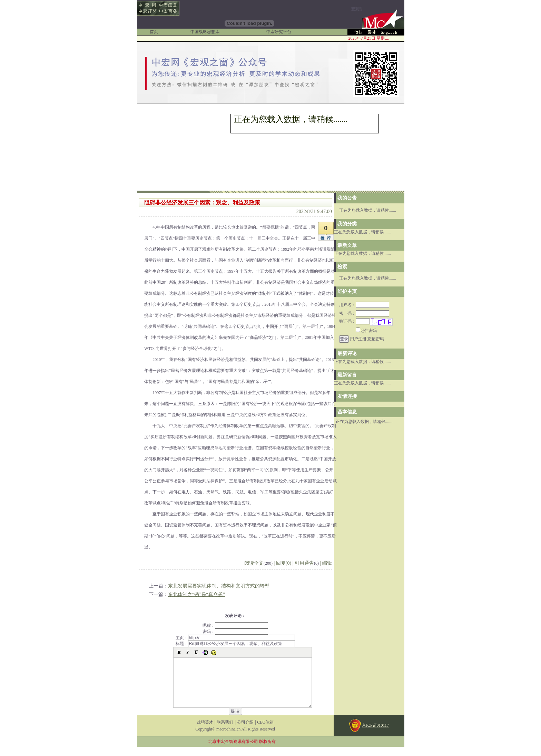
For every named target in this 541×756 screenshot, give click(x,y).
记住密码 (366, 331)
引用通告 (307, 563)
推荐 (327, 238)
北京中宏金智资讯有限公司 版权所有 (242, 751)
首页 (154, 32)
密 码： (364, 313)
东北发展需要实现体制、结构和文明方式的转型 (219, 586)
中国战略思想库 (205, 32)
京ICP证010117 (375, 735)
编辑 (327, 563)
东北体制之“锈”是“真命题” (196, 594)
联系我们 (225, 732)
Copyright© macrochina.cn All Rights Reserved (235, 738)
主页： (235, 638)
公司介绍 (245, 732)
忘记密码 (376, 339)
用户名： (364, 305)
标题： (235, 644)
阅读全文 (258, 563)
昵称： (235, 625)
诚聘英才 (205, 732)
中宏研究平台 (279, 32)
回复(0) (284, 563)
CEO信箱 (265, 732)
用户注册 (358, 339)
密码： (235, 632)
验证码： (355, 321)
